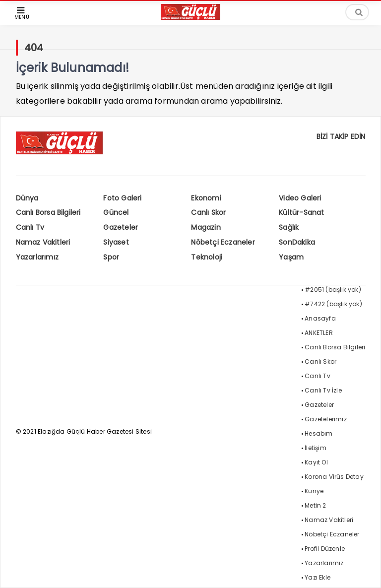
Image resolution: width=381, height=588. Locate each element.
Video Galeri (300, 198)
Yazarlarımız (37, 257)
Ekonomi (206, 198)
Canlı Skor (208, 212)
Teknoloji (207, 257)
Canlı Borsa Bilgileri (48, 212)
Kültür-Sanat (301, 212)
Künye (314, 491)
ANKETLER (319, 333)
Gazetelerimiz (326, 419)
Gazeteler (121, 227)
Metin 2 (315, 505)
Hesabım (318, 433)
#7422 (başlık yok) (333, 304)
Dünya (27, 198)
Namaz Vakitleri (43, 242)
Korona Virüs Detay (334, 477)
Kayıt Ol (316, 462)
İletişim (316, 448)
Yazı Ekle (317, 577)
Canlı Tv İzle (323, 390)
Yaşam (291, 257)
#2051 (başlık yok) (333, 290)
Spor (111, 257)
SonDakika (297, 242)
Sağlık (289, 227)
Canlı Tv (30, 227)
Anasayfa (320, 318)
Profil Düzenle (325, 549)
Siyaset (116, 242)
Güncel (116, 212)
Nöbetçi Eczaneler (223, 242)
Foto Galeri (122, 198)
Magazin (206, 227)
